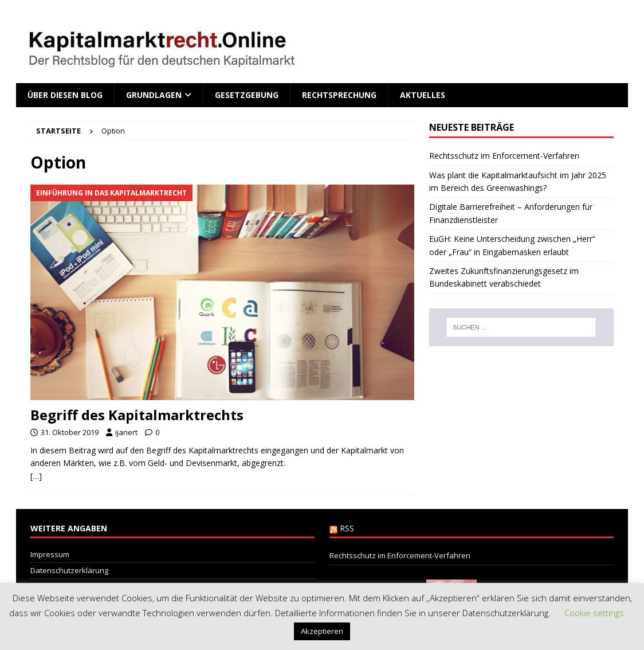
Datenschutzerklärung (69, 570)
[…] (36, 476)
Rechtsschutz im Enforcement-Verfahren (504, 156)
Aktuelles (423, 95)
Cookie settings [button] (594, 613)
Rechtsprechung (339, 95)
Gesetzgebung (247, 95)
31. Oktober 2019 (70, 432)
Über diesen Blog (65, 95)
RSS (347, 528)
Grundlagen (154, 95)
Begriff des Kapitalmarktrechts (137, 415)
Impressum (50, 554)
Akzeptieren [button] (322, 631)
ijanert (126, 432)
